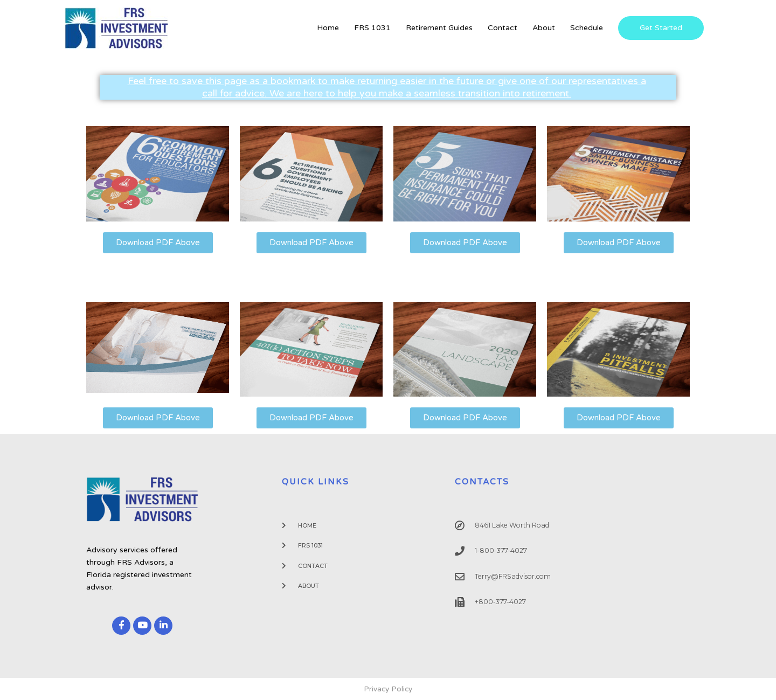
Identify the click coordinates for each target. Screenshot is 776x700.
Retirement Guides (439, 28)
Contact (503, 28)
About (544, 28)
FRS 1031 (372, 28)
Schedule (587, 28)
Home (328, 28)
